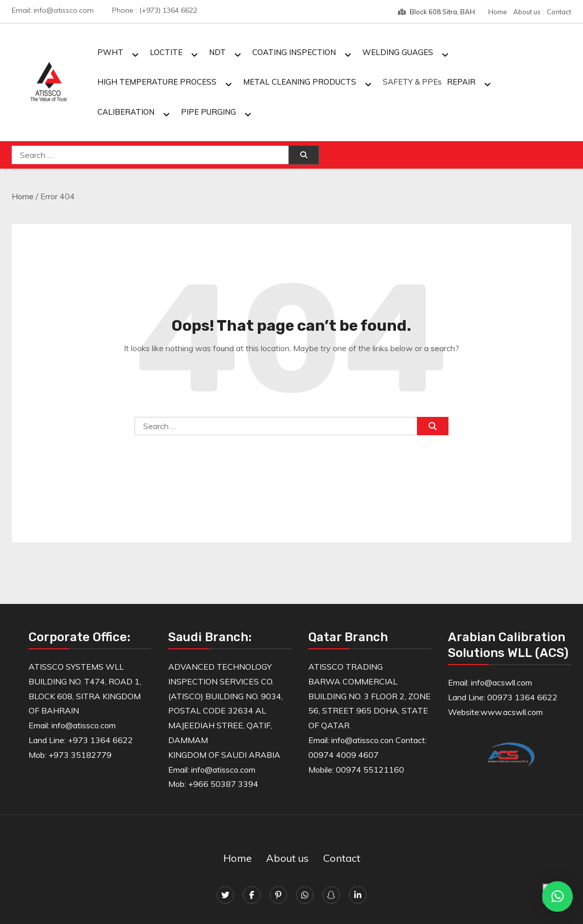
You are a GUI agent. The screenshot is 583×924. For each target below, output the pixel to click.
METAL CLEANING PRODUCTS (300, 82)
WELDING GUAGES (398, 52)
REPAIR (461, 82)
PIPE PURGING (208, 112)
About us (527, 12)
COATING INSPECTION (294, 52)
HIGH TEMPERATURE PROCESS (157, 82)
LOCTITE (166, 52)
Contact (559, 12)
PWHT (110, 52)
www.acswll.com (512, 712)
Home (498, 12)
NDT (217, 52)
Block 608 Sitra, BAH (436, 12)
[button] (558, 896)
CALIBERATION (126, 112)
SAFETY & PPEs (412, 82)
